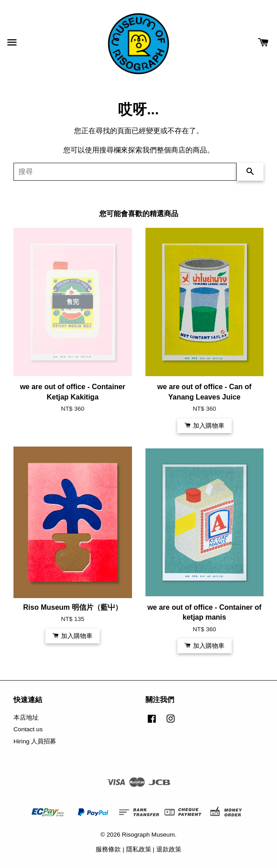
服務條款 (108, 849)
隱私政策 (139, 849)
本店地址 (26, 718)
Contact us (28, 729)
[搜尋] (125, 172)
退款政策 (169, 849)
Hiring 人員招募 (35, 741)
